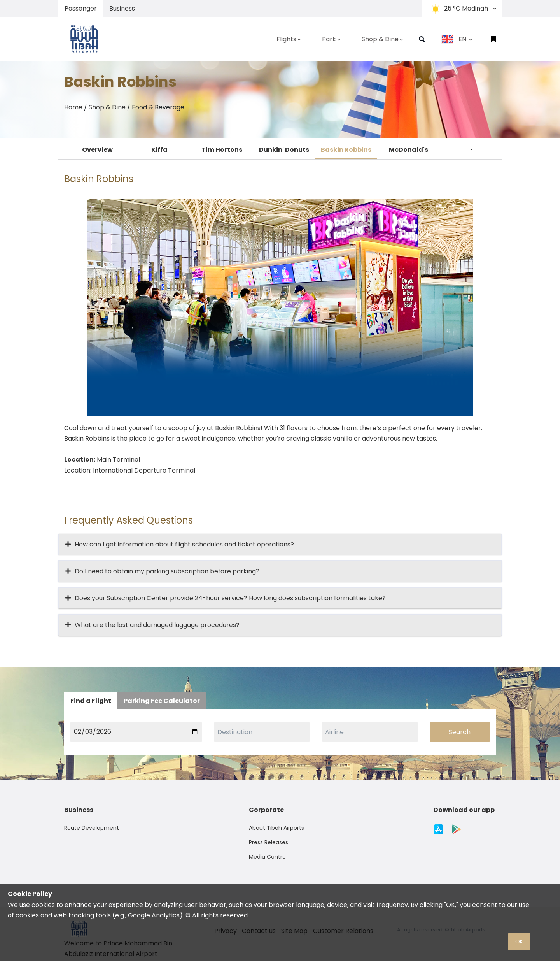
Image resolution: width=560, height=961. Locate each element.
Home (73, 107)
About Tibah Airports (276, 828)
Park (331, 39)
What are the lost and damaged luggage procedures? (157, 625)
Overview (97, 150)
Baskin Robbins (346, 150)
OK (519, 942)
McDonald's (409, 150)
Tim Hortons (222, 150)
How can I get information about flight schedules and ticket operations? (184, 544)
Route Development (92, 828)
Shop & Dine (382, 39)
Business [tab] (122, 8)
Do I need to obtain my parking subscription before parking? (167, 571)
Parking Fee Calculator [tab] (162, 701)
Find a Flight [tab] (91, 701)
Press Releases (269, 842)
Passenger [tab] (81, 8)
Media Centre (267, 857)
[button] (422, 39)
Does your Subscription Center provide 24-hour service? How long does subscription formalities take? (230, 598)
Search (460, 732)
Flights (288, 39)
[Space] (87, 39)
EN (457, 39)
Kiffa (159, 150)
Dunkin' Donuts (284, 150)
